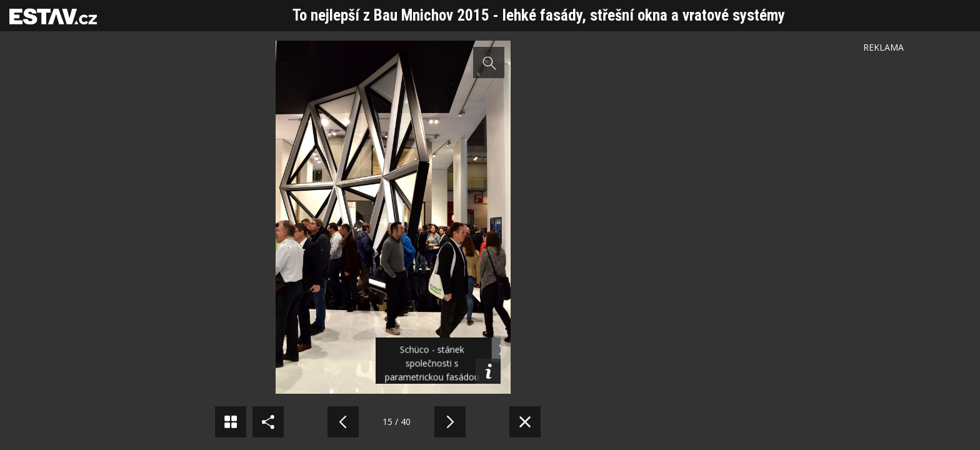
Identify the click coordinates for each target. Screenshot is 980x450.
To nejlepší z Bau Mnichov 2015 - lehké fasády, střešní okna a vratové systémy (539, 15)
